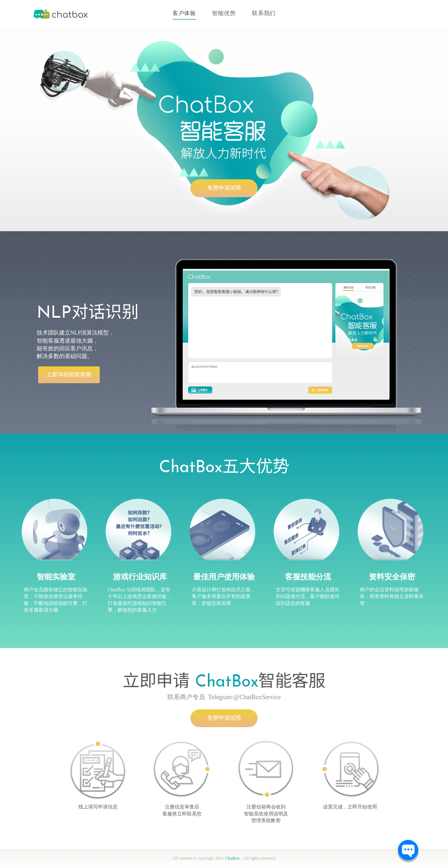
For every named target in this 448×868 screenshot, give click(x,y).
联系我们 (264, 13)
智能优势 (224, 13)
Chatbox (61, 14)
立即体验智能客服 (69, 375)
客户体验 (184, 13)
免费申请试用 (224, 188)
